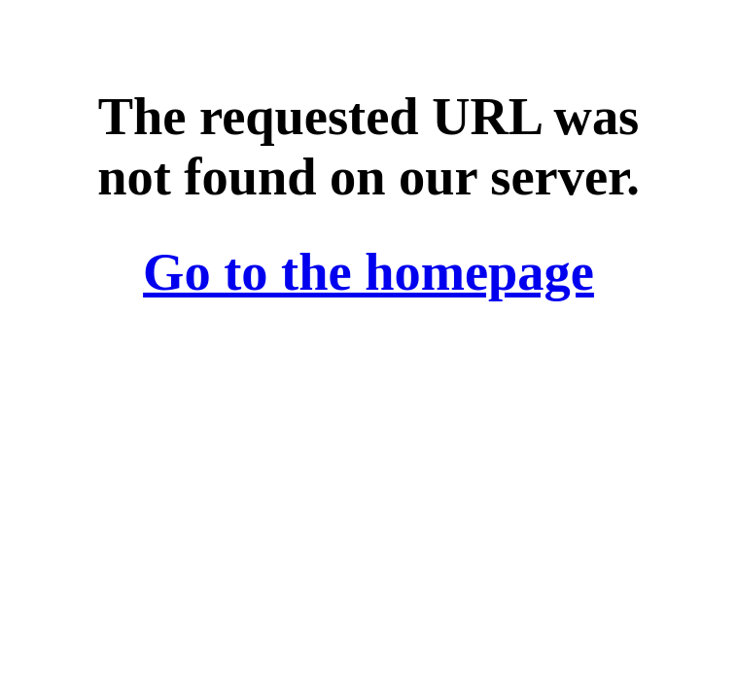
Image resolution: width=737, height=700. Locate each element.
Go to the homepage (368, 272)
